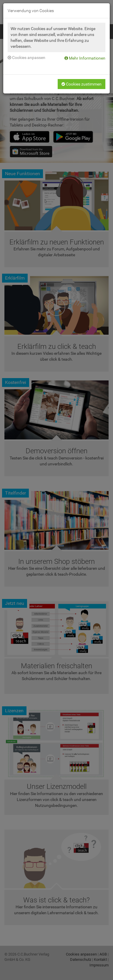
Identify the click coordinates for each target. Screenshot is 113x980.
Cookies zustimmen (82, 84)
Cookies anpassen (26, 58)
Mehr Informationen (85, 58)
